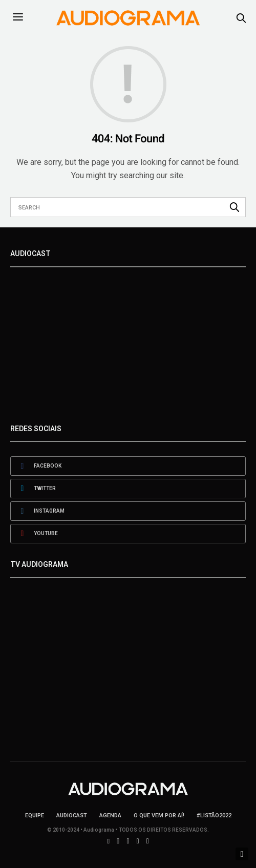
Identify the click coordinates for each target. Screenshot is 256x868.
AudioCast (72, 816)
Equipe (35, 816)
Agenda (110, 816)
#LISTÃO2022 (214, 816)
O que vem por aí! (159, 816)
